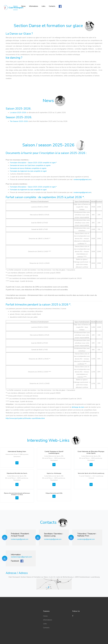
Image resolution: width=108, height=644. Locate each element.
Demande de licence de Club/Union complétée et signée (30, 165)
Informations (52, 5)
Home (34, 5)
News (42, 5)
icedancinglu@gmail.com (82, 180)
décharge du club (78, 407)
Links (62, 5)
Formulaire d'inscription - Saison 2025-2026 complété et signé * (33, 163)
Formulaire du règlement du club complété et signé (28, 171)
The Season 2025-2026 (19, 121)
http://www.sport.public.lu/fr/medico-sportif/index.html (25, 418)
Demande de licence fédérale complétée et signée (28, 168)
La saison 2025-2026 (18, 113)
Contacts (71, 5)
